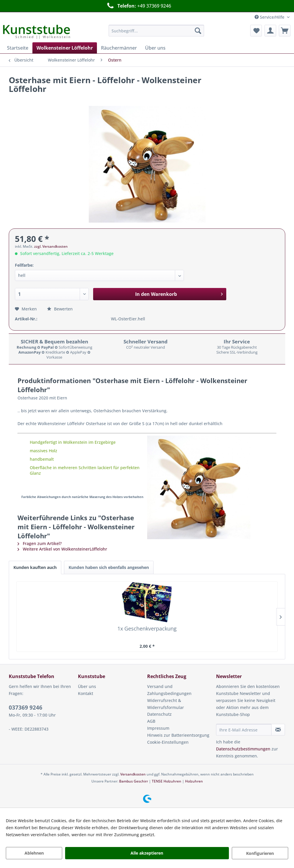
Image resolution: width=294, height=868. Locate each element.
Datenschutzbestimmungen (243, 749)
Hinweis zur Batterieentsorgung (178, 735)
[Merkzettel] (256, 31)
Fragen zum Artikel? (40, 543)
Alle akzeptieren (147, 853)
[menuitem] (156, 31)
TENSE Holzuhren (167, 781)
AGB (151, 721)
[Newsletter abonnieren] (278, 730)
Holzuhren (194, 781)
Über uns (87, 686)
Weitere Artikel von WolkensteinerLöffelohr (62, 549)
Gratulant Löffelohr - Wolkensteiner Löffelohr (113, 631)
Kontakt (86, 693)
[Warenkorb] (285, 31)
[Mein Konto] (270, 31)
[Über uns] (155, 48)
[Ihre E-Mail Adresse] (244, 730)
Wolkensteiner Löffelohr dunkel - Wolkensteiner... (248, 631)
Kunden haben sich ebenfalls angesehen (109, 567)
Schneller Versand (140, 6)
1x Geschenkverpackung (46, 631)
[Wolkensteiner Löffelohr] (65, 48)
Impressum (158, 728)
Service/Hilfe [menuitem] (270, 17)
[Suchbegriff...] (156, 31)
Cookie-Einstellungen (168, 742)
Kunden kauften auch (35, 567)
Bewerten (60, 309)
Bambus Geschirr (134, 781)
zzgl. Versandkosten (51, 246)
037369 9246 (26, 708)
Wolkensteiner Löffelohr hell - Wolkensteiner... (181, 631)
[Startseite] (18, 48)
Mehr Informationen (176, 835)
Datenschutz (159, 714)
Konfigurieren (260, 853)
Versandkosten (133, 774)
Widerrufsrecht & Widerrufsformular (166, 704)
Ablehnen (34, 853)
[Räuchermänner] (119, 48)
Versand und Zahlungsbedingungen (169, 690)
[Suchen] (198, 31)
